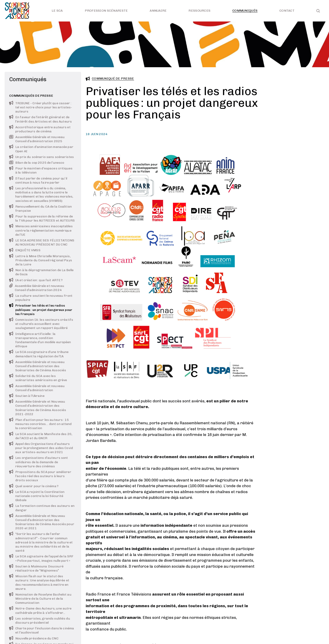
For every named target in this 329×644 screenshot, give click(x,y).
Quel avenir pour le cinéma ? (34, 486)
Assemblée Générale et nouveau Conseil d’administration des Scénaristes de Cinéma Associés (38, 366)
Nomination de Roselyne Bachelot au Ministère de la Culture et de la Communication (40, 599)
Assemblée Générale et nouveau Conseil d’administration (37, 388)
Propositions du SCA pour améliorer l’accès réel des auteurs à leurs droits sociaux (40, 476)
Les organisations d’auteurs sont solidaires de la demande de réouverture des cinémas (38, 462)
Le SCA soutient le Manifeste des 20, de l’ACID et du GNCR (41, 436)
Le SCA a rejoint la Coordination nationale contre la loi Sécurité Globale (37, 496)
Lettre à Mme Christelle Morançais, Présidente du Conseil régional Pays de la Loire (41, 260)
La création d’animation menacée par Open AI (41, 149)
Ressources (199, 11)
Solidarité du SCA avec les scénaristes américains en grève (38, 378)
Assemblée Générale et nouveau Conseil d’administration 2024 (37, 288)
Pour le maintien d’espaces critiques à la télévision (41, 170)
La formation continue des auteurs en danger (42, 508)
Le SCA (57, 11)
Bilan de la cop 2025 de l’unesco (37, 163)
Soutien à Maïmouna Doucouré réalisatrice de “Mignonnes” (36, 568)
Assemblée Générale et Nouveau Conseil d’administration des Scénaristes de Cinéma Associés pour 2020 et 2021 (42, 522)
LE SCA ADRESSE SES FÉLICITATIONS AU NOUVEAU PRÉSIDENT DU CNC (42, 242)
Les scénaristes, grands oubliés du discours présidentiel (40, 621)
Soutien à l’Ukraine (27, 396)
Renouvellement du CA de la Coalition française (40, 209)
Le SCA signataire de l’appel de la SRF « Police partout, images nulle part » (41, 558)
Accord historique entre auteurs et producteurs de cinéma (40, 129)
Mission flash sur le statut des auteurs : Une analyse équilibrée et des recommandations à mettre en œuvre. (39, 583)
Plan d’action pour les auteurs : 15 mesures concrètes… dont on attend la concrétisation (40, 424)
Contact (287, 11)
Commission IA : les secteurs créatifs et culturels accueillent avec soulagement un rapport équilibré (41, 324)
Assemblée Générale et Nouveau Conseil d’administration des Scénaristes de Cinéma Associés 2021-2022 (38, 408)
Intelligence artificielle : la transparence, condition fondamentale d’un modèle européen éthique (40, 340)
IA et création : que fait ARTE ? (36, 280)
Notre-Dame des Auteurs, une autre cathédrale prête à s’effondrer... (40, 611)
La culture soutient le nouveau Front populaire (41, 298)
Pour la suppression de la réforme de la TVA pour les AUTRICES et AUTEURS (42, 218)
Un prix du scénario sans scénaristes (41, 157)
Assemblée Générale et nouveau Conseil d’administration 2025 (37, 139)
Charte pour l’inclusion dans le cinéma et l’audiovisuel (42, 630)
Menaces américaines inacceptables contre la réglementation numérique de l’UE (41, 230)
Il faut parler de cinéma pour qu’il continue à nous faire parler (38, 180)
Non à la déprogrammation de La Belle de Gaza (41, 272)
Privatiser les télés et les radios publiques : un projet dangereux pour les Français (41, 310)
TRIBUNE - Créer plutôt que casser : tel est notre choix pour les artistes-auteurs (41, 107)
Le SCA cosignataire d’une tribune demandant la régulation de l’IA (39, 354)
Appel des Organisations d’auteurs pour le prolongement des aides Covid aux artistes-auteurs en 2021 (41, 448)
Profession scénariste (106, 11)
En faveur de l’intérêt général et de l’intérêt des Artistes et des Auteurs (40, 119)
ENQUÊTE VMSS (25, 250)
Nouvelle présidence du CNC (34, 638)
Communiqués (245, 11)
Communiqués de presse (31, 96)
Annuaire (158, 11)
